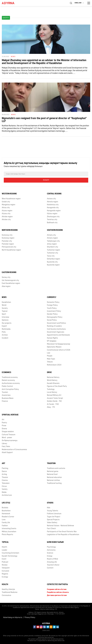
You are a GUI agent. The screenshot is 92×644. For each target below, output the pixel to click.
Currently (52, 297)
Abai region (6, 286)
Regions (5, 574)
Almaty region (52, 238)
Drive (49, 373)
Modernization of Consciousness (14, 450)
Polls (4, 332)
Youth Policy (52, 308)
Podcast (5, 562)
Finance (5, 401)
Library (4, 444)
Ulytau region (52, 214)
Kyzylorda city (52, 262)
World (4, 305)
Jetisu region (52, 244)
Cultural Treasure (9, 435)
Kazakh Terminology (10, 556)
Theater (5, 477)
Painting (5, 468)
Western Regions (9, 194)
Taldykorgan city (53, 241)
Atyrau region (7, 211)
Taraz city (51, 256)
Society (5, 308)
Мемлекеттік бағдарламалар (59, 344)
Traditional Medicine (10, 592)
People (50, 356)
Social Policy (52, 320)
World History (52, 380)
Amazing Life (52, 562)
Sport (4, 314)
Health (4, 547)
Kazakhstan (6, 302)
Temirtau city (52, 220)
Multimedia (6, 329)
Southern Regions (55, 230)
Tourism (5, 392)
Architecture (7, 495)
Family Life (6, 523)
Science (50, 553)
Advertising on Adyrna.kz (13, 618)
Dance (4, 471)
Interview (5, 317)
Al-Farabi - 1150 (53, 404)
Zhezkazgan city (53, 217)
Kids (49, 508)
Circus (4, 486)
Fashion (5, 526)
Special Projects (53, 520)
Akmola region (53, 202)
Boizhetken (6, 511)
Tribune (50, 362)
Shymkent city (53, 247)
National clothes (53, 480)
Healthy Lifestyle (8, 589)
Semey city (6, 277)
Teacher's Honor (53, 565)
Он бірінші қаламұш (10, 441)
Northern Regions (10, 230)
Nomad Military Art (54, 395)
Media (4, 492)
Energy (50, 556)
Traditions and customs (56, 468)
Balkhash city (52, 223)
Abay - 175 (51, 407)
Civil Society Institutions (56, 329)
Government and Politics (56, 323)
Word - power (7, 438)
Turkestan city (53, 253)
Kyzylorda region (53, 265)
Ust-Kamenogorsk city (10, 280)
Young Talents (53, 511)
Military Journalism (9, 532)
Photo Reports (7, 535)
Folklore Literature (54, 514)
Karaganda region (54, 211)
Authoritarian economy (11, 383)
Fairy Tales (6, 447)
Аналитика (6, 395)
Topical (5, 311)
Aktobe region (7, 217)
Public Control (7, 386)
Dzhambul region (53, 259)
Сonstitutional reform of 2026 (59, 350)
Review (5, 565)
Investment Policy (54, 311)
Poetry (4, 423)
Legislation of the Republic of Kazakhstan (63, 535)
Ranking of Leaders (54, 326)
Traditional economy (10, 377)
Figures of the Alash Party (57, 386)
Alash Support (7, 453)
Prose (4, 426)
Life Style (6, 503)
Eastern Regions (9, 272)
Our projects (7, 323)
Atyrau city (6, 214)
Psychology (51, 547)
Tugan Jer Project (54, 517)
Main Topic (51, 359)
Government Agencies (56, 332)
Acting (4, 474)
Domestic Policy (53, 302)
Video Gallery (52, 523)
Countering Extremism (10, 553)
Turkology (51, 389)
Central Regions (54, 194)
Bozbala (5, 508)
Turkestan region (53, 250)
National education (54, 477)
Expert (4, 326)
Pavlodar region (8, 244)
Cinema (5, 480)
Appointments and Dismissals (58, 335)
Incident (5, 338)
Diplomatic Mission (54, 347)
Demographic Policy (55, 317)
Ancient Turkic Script (55, 398)
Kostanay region (8, 238)
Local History (52, 392)
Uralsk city (6, 202)
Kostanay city (7, 235)
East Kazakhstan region (11, 283)
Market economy (8, 380)
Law (49, 353)
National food (52, 474)
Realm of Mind (52, 559)
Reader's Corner (8, 517)
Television (6, 483)
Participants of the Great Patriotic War (62, 532)
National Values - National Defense (60, 526)
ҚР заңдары (52, 341)
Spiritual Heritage (10, 415)
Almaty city (51, 235)
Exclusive (5, 571)
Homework (6, 514)
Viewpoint (6, 568)
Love (4, 520)
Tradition (51, 463)
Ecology (5, 577)
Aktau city (6, 208)
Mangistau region (9, 205)
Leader (5, 550)
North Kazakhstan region (11, 250)
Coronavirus (6, 595)
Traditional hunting (54, 483)
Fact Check (51, 529)
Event (4, 559)
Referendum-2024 (54, 365)
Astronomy (51, 550)
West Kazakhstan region (11, 199)
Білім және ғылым (55, 542)
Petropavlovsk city (9, 247)
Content (50, 568)
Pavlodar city (7, 241)
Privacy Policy (30, 618)
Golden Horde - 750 (54, 401)
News (4, 297)
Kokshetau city (53, 205)
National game (53, 471)
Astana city (51, 199)
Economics (7, 373)
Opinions (5, 320)
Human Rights (52, 338)
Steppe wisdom (8, 432)
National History (53, 377)
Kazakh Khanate (53, 383)
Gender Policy (52, 314)
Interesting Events (9, 529)
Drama (4, 429)
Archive (5, 335)
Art (3, 420)
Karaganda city (53, 208)
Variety (5, 489)
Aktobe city (6, 220)
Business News (8, 398)
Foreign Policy (52, 305)
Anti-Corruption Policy (10, 389)
